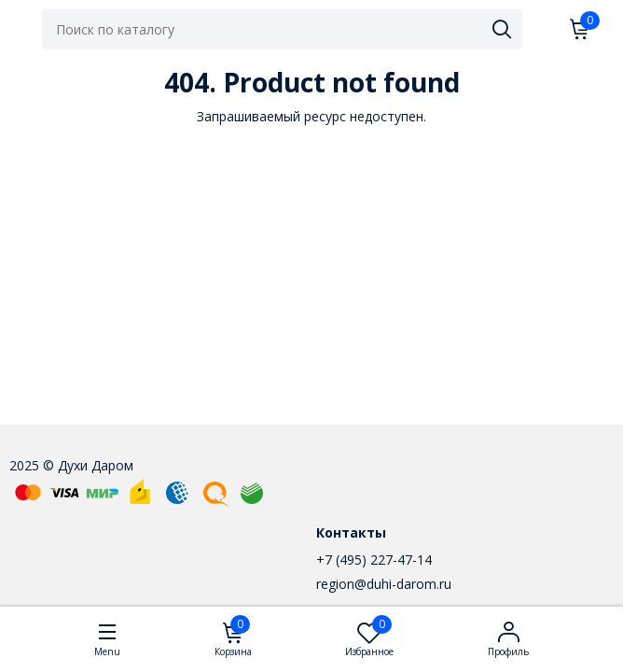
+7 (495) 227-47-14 (374, 560)
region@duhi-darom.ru (384, 584)
